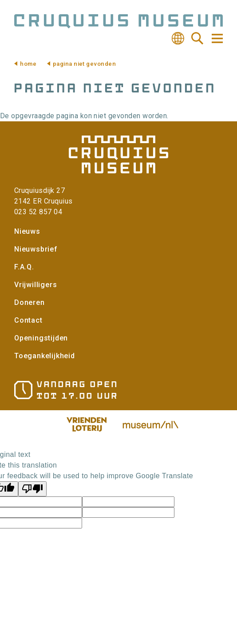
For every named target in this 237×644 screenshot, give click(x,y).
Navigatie (217, 38)
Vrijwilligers (36, 285)
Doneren (30, 302)
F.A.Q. (24, 267)
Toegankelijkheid (45, 356)
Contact (28, 320)
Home (28, 64)
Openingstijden (41, 338)
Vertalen (178, 38)
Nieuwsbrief (36, 249)
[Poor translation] (32, 489)
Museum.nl (150, 424)
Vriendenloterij (87, 424)
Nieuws (27, 231)
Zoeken (197, 38)
